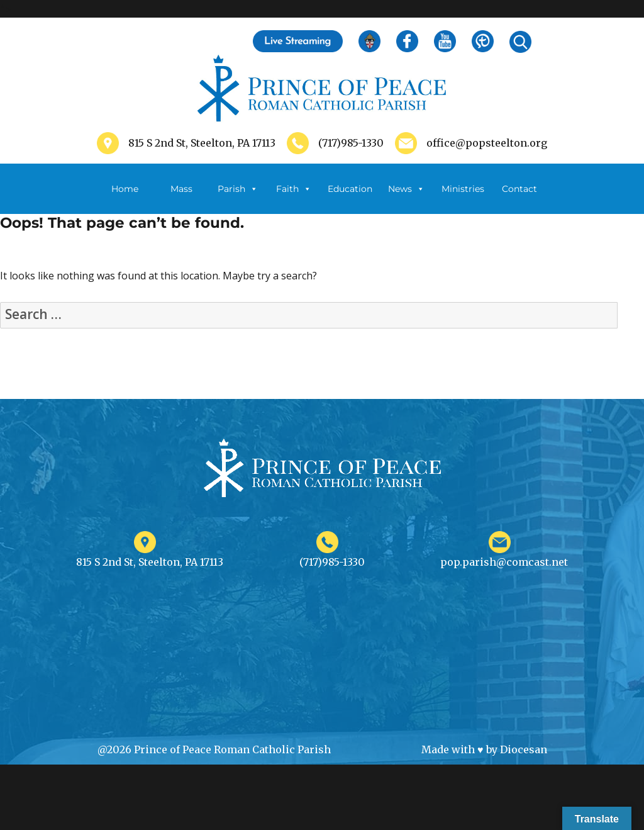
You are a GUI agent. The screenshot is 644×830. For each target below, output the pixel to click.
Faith (294, 189)
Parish (238, 189)
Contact (519, 189)
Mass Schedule (181, 199)
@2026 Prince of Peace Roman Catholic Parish (214, 749)
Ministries (463, 199)
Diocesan (524, 749)
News (406, 189)
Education (350, 189)
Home (125, 189)
